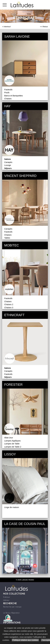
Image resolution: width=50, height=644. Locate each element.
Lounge (8, 165)
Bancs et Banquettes (13, 96)
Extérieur (7, 597)
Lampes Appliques (12, 441)
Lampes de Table (12, 444)
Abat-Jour (9, 438)
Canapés (8, 162)
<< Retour (44, 27)
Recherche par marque (12, 607)
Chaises (8, 99)
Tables (7, 238)
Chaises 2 (9, 304)
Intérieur (6, 600)
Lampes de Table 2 (13, 447)
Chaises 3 (9, 307)
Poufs (7, 92)
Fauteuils (8, 90)
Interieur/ (7, 27)
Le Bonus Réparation (11, 613)
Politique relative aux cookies (25, 640)
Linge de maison (12, 507)
